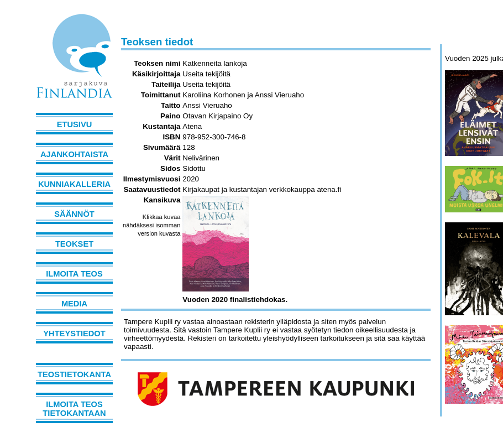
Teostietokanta (74, 374)
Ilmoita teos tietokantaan (74, 409)
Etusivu (75, 124)
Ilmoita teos (74, 274)
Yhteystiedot (74, 334)
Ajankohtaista (74, 154)
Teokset (74, 244)
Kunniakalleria (74, 184)
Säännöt (74, 214)
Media (74, 304)
